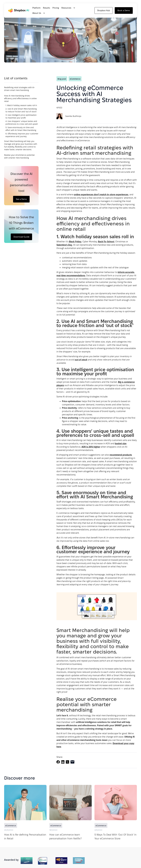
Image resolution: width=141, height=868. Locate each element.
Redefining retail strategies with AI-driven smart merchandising (20, 89)
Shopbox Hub (104, 10)
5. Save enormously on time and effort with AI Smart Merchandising (21, 129)
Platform (36, 8)
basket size (121, 444)
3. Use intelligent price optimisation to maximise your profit (21, 116)
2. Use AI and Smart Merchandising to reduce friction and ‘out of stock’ (21, 110)
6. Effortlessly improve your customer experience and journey (22, 135)
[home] (19, 11)
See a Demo (21, 199)
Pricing (56, 8)
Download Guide (21, 237)
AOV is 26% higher (91, 447)
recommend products (121, 455)
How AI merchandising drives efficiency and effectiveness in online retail (20, 98)
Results (46, 8)
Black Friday (75, 242)
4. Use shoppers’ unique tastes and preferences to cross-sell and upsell (22, 123)
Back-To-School (106, 242)
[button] (69, 8)
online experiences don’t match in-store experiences (101, 195)
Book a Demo (124, 10)
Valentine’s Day (64, 245)
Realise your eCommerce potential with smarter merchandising (19, 156)
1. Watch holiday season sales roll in (21, 105)
